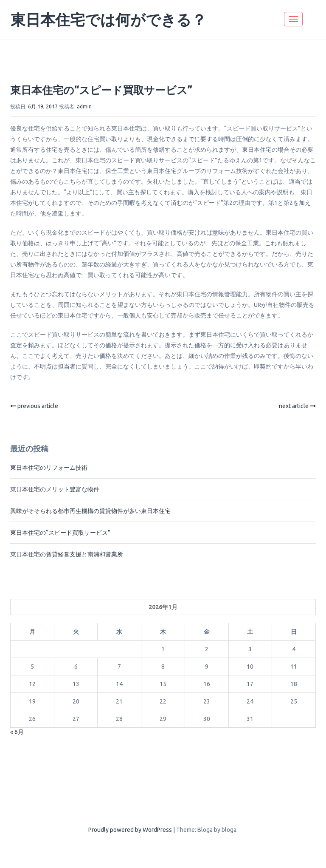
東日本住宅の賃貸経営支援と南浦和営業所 (67, 554)
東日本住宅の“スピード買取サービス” (101, 90)
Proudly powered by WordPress (130, 830)
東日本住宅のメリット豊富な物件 (55, 489)
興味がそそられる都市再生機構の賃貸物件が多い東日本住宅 (90, 511)
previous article (34, 406)
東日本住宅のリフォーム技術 (49, 468)
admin (84, 106)
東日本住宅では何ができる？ (108, 20)
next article (297, 406)
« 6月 (17, 732)
